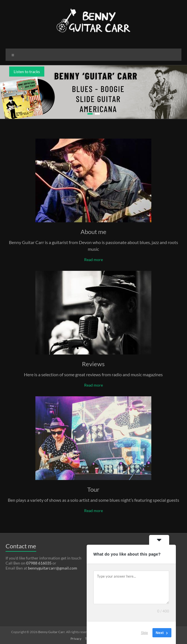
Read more (93, 260)
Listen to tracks (27, 72)
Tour (93, 489)
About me (93, 232)
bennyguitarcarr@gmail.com (53, 568)
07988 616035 (39, 563)
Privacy (76, 639)
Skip (144, 633)
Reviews (93, 364)
